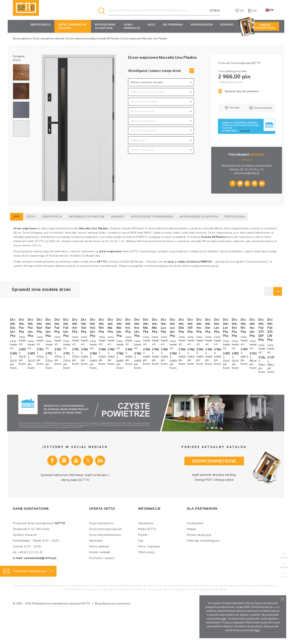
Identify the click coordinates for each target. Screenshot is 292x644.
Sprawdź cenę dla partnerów (238, 91)
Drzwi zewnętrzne (101, 553)
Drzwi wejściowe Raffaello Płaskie (196, 385)
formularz (266, 166)
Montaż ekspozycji (199, 565)
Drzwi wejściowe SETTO (246, 63)
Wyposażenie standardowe (152, 217)
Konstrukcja (52, 217)
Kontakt (227, 25)
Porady (143, 565)
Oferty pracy (147, 582)
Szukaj (215, 11)
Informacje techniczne (87, 217)
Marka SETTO (147, 559)
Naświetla (96, 571)
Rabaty (192, 559)
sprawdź (245, 131)
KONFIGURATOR (202, 25)
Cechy (31, 217)
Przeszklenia (235, 217)
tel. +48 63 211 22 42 (28, 582)
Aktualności (146, 553)
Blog (152, 25)
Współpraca (41, 25)
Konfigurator (195, 553)
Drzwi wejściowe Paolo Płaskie (83, 385)
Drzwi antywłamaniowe (105, 565)
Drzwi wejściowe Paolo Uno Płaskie (142, 385)
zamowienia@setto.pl (247, 173)
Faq (141, 571)
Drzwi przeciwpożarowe (105, 559)
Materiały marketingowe (203, 571)
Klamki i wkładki (100, 582)
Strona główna (22, 39)
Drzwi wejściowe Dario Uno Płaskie (31, 385)
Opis (17, 217)
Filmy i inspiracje (132, 26)
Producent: (224, 63)
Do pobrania (173, 25)
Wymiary (118, 217)
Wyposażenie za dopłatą (105, 26)
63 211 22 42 (248, 170)
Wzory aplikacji (99, 577)
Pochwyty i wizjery (102, 588)
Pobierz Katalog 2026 (265, 26)
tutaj (224, 619)
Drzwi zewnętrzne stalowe (72, 26)
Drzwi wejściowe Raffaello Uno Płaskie (251, 385)
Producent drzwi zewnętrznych (50, 634)
